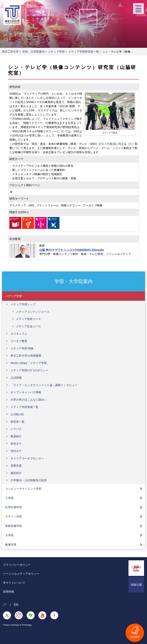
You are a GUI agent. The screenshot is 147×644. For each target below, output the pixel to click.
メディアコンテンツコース (33, 312)
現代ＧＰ (16, 451)
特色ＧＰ (16, 444)
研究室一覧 (18, 422)
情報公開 (136, 585)
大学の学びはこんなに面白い (29, 400)
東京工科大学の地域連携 (26, 356)
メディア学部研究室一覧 (84, 52)
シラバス (16, 429)
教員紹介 (16, 436)
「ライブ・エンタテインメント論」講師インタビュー (44, 385)
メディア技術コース (28, 319)
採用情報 (9, 592)
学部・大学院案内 (33, 52)
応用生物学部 (14, 507)
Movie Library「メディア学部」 (30, 363)
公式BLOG (17, 414)
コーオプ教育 (19, 341)
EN (16, 605)
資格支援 (16, 466)
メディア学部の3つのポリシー (29, 370)
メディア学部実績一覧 (24, 407)
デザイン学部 (14, 517)
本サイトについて (14, 583)
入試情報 (16, 378)
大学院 (9, 535)
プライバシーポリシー (17, 565)
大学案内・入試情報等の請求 (29, 480)
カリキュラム (19, 334)
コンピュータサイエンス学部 (23, 489)
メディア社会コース (28, 326)
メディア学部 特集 (22, 348)
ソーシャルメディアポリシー (21, 574)
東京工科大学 (10, 52)
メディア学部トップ (23, 304)
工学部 (9, 498)
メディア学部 (56, 52)
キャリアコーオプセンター (27, 458)
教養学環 (11, 545)
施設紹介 (16, 473)
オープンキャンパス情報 (26, 392)
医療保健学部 (14, 526)
